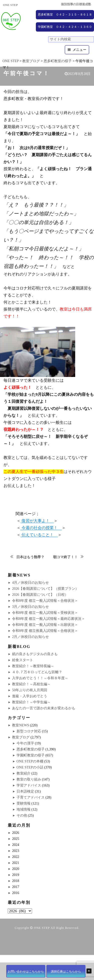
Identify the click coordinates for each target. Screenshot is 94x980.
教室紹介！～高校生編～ (31, 684)
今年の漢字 (25, 743)
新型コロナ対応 (29, 731)
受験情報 (24, 803)
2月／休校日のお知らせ (30, 637)
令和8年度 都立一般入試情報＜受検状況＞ (45, 613)
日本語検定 (25, 791)
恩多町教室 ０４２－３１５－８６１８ (65, 15)
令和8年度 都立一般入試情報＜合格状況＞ (45, 601)
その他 (22, 815)
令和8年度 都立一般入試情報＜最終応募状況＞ (49, 619)
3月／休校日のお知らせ (30, 607)
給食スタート (23, 660)
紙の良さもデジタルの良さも (35, 654)
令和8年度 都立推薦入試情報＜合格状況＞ (45, 631)
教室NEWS (21, 725)
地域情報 (24, 809)
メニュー (79, 50)
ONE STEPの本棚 (30, 761)
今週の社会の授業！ (41, 528)
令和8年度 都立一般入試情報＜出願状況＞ (45, 625)
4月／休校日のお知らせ (30, 583)
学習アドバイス (29, 785)
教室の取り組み (29, 779)
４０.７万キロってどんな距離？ (37, 672)
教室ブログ (21, 737)
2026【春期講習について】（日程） (40, 595)
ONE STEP (42, 928)
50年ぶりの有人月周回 (30, 690)
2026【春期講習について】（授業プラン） (45, 589)
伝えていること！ (39, 535)
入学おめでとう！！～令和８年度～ (40, 678)
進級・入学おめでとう (30, 696)
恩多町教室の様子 (31, 749)
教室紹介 (24, 773)
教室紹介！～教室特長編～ (33, 666)
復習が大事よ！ (37, 521)
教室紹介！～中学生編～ (31, 702)
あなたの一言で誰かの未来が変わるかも (44, 708)
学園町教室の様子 (31, 755)
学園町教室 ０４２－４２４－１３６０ (65, 27)
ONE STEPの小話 (30, 767)
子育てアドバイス (31, 797)
